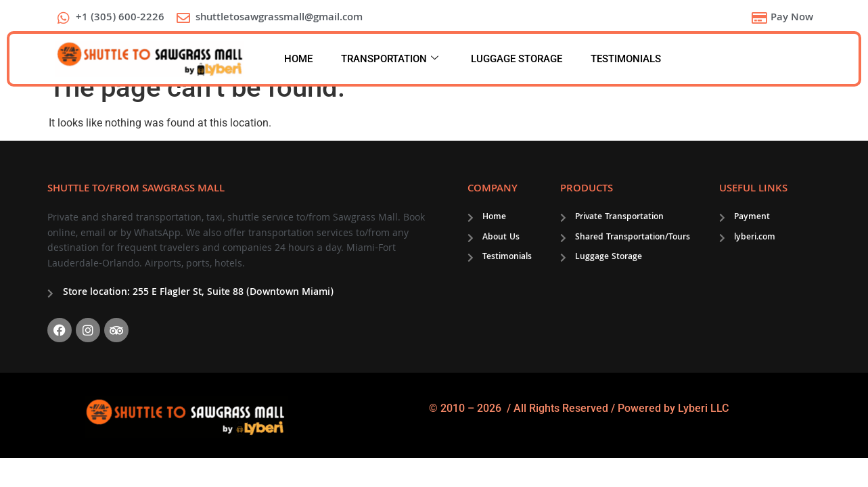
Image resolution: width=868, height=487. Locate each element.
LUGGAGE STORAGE (517, 59)
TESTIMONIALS (626, 59)
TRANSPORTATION (390, 59)
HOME (298, 59)
